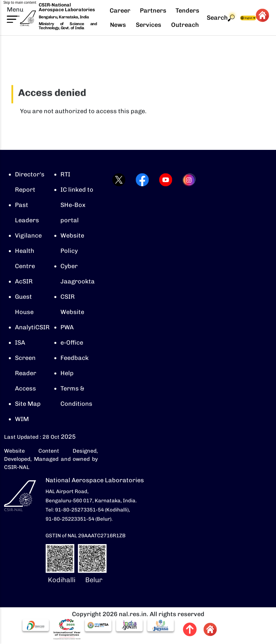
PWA (67, 327)
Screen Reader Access (26, 373)
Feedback (75, 358)
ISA (20, 343)
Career (120, 11)
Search (221, 18)
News (118, 25)
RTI (65, 174)
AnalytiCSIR (32, 327)
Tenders (187, 11)
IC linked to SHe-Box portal (77, 205)
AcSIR (24, 281)
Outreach (185, 25)
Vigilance (28, 236)
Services (149, 25)
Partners (153, 11)
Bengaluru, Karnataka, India (64, 17)
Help (67, 373)
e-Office (72, 343)
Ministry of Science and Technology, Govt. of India (68, 26)
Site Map (28, 404)
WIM (22, 419)
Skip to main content (20, 2)
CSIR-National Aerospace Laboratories (67, 7)
